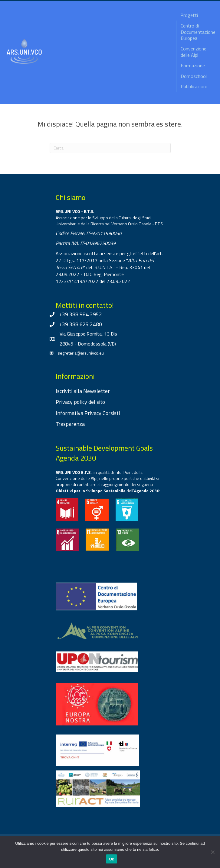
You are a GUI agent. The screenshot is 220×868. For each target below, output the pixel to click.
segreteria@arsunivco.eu (81, 353)
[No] (212, 852)
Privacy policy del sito (80, 402)
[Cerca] (110, 148)
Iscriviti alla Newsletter (83, 391)
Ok (112, 859)
